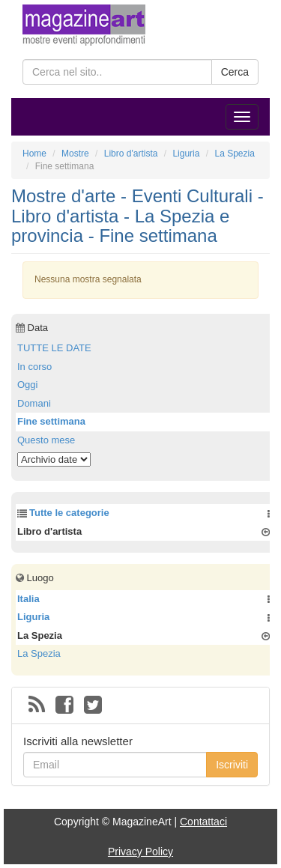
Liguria (33, 617)
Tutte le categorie (69, 513)
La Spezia (39, 653)
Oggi (27, 385)
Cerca (235, 72)
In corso (34, 367)
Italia (28, 599)
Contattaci (203, 822)
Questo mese (46, 440)
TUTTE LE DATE (54, 348)
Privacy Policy (140, 852)
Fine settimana (51, 421)
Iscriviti (232, 765)
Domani (34, 403)
